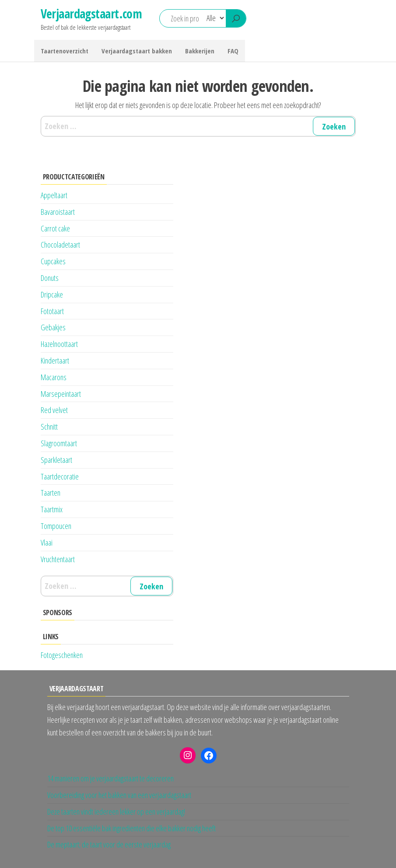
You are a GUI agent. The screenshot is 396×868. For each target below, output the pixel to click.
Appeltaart (54, 195)
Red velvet (54, 410)
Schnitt (49, 427)
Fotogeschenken (62, 655)
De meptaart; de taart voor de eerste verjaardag (109, 844)
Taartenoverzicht (65, 51)
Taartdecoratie (60, 476)
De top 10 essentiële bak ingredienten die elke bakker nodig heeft (131, 828)
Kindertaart (55, 360)
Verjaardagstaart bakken (137, 51)
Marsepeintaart (61, 394)
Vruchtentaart (58, 559)
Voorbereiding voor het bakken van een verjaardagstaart (119, 795)
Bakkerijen (200, 51)
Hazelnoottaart (59, 344)
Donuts (50, 278)
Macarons (54, 377)
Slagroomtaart (59, 443)
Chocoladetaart (60, 245)
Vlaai (47, 542)
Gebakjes (53, 327)
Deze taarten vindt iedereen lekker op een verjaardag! (116, 812)
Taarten (51, 493)
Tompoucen (56, 526)
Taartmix (52, 509)
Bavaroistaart (58, 212)
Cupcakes (53, 261)
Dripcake (52, 294)
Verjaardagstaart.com (91, 14)
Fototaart (52, 311)
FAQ (233, 51)
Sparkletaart (56, 460)
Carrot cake (55, 228)
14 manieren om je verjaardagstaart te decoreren (110, 778)
